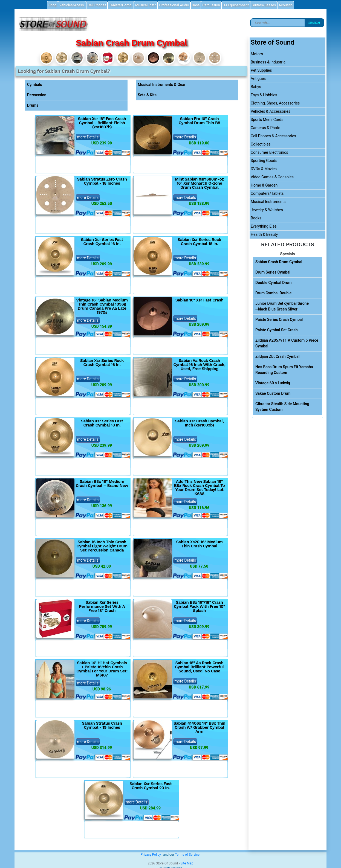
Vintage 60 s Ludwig (273, 383)
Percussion (37, 95)
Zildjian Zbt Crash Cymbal (277, 356)
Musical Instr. (146, 5)
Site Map (187, 863)
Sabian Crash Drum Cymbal (279, 262)
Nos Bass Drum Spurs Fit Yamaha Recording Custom (284, 370)
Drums (33, 105)
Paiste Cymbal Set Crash (277, 330)
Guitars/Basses (264, 5)
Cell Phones (97, 5)
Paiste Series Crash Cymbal (279, 320)
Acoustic (286, 5)
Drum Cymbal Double (273, 293)
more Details (88, 137)
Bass (196, 5)
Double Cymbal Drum (273, 283)
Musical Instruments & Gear (162, 85)
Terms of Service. (188, 855)
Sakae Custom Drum (273, 393)
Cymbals (35, 85)
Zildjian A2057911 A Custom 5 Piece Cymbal (287, 343)
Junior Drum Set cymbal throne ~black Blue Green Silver (282, 306)
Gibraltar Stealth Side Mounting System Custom (282, 407)
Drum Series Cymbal (273, 272)
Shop (53, 5)
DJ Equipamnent (236, 5)
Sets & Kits (147, 95)
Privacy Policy (151, 855)
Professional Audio (174, 5)
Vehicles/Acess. (72, 5)
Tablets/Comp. (121, 5)
